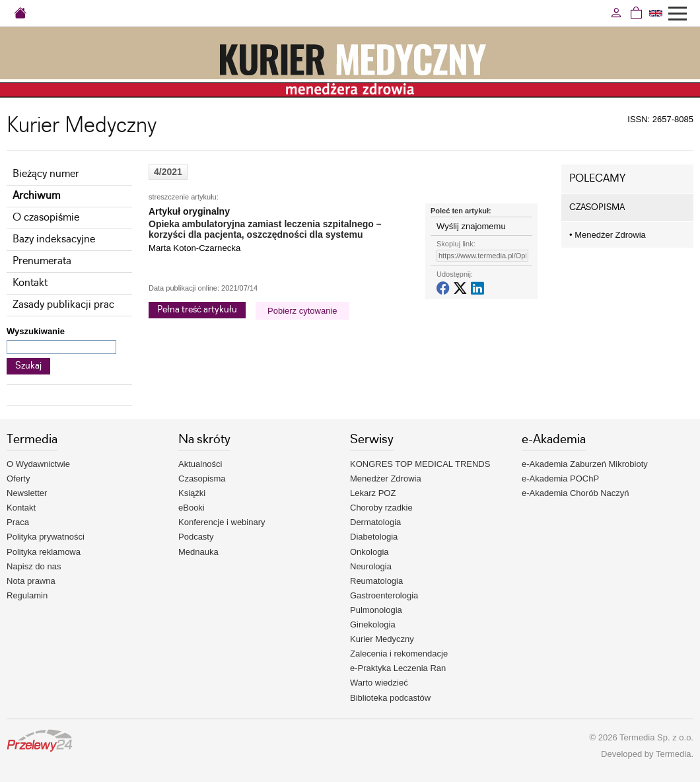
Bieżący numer (46, 174)
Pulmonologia (376, 610)
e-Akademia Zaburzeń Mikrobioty (585, 464)
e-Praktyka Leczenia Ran (398, 668)
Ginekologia (373, 624)
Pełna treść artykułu (197, 310)
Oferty (18, 479)
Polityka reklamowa (44, 552)
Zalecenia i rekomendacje (399, 654)
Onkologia (369, 552)
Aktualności (200, 464)
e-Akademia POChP (560, 479)
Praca (18, 522)
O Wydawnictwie (38, 464)
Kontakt (30, 283)
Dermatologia (375, 522)
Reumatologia (376, 581)
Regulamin (27, 595)
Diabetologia (374, 537)
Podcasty (196, 537)
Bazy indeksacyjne (54, 239)
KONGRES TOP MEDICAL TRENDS (420, 464)
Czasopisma (202, 479)
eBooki (192, 508)
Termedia (673, 754)
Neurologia (371, 566)
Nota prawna (31, 581)
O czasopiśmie (46, 218)
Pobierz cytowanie (302, 311)
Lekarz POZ (373, 493)
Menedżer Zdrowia (608, 235)
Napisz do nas (34, 566)
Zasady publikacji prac (63, 305)
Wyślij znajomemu (471, 226)
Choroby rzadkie (381, 508)
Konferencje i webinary (222, 522)
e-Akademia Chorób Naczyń (576, 493)
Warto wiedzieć (379, 683)
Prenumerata (42, 261)
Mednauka (198, 552)
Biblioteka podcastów (390, 698)
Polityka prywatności (46, 537)
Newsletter (27, 493)
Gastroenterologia (384, 595)
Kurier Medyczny (382, 639)
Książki (192, 493)
